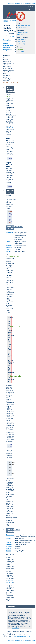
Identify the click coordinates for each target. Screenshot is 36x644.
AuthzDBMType (21, 34)
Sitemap (32, 4)
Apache (5, 20)
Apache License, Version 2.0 (22, 636)
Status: (6, 44)
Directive (11, 229)
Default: (9, 543)
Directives (17, 4)
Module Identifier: (9, 46)
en (12, 35)
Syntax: (9, 241)
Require (20, 49)
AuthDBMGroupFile (22, 33)
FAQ (22, 4)
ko (13, 37)
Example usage (22, 27)
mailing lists (15, 628)
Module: (9, 251)
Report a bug (21, 44)
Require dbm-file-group (9, 164)
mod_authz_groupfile (11, 83)
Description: (7, 40)
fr (10, 37)
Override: (9, 247)
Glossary (27, 4)
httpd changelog (22, 40)
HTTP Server (12, 20)
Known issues (21, 42)
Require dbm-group (10, 139)
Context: (9, 245)
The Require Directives (24, 25)
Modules (11, 4)
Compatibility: (8, 50)
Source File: (7, 48)
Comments (21, 51)
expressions (9, 128)
